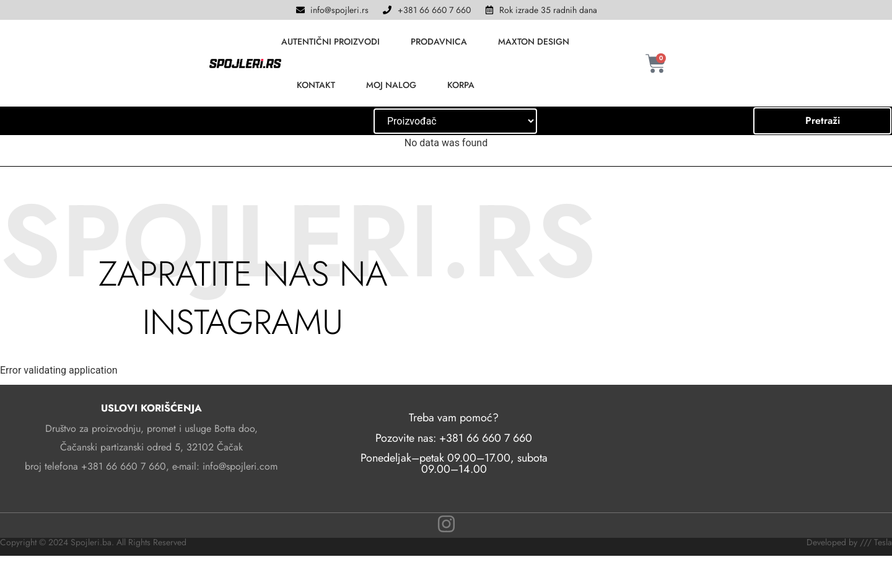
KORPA (461, 85)
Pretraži (823, 121)
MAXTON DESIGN (534, 42)
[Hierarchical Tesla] (455, 121)
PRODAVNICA (439, 42)
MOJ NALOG (391, 85)
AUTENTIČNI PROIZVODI (330, 42)
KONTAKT (316, 85)
